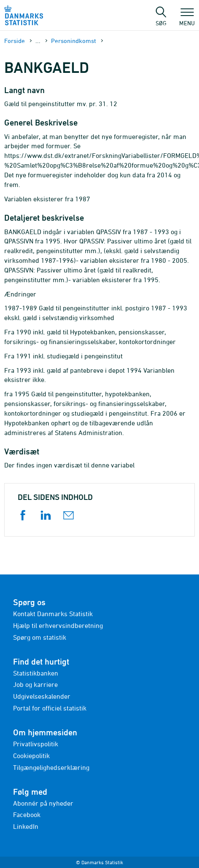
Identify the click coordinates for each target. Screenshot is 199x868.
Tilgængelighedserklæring (51, 767)
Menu (187, 19)
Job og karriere (35, 684)
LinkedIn (26, 826)
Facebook (27, 815)
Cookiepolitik (31, 756)
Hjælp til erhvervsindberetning (58, 625)
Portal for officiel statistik (50, 708)
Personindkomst (74, 41)
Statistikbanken (36, 673)
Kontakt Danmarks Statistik (53, 614)
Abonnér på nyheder (43, 803)
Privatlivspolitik (36, 744)
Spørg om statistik (40, 637)
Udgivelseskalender (42, 696)
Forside (15, 41)
